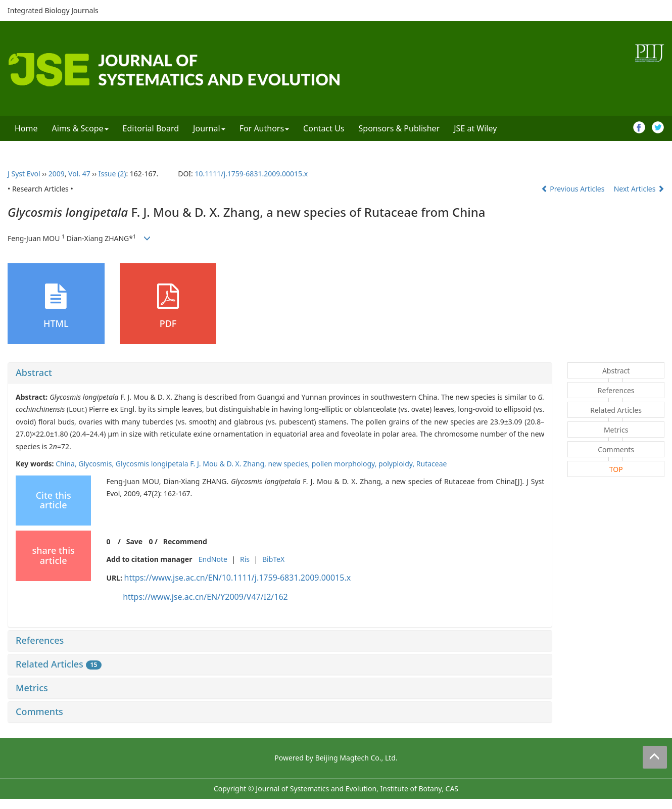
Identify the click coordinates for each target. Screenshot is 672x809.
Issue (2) (112, 174)
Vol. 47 (79, 174)
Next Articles (639, 189)
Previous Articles (574, 189)
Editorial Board (151, 128)
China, (67, 464)
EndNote (213, 559)
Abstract (34, 372)
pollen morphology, (345, 464)
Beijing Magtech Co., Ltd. (356, 758)
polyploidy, (397, 464)
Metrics (32, 688)
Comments (39, 711)
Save (134, 541)
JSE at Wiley (475, 128)
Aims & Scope (80, 128)
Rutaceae (432, 464)
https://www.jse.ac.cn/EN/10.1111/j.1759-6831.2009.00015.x (238, 578)
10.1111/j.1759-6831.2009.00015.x (251, 174)
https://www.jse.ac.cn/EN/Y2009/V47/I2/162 (205, 597)
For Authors (264, 128)
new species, (290, 464)
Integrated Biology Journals (53, 10)
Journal (209, 128)
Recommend (185, 541)
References (40, 640)
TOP (616, 469)
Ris (245, 559)
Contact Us (324, 128)
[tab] (280, 373)
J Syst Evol (24, 174)
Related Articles (59, 664)
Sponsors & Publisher (399, 128)
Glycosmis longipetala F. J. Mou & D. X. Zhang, (192, 464)
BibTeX (273, 559)
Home (26, 128)
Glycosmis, (97, 464)
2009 (57, 174)
